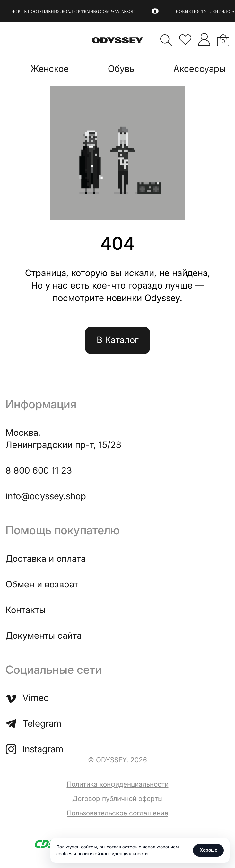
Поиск (166, 40)
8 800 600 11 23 (39, 470)
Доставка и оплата (46, 559)
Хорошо (209, 850)
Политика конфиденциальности (118, 784)
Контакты (26, 610)
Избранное (185, 39)
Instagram (34, 749)
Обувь (121, 69)
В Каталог (118, 340)
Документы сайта (44, 636)
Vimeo (27, 698)
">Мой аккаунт (204, 39)
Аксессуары (200, 69)
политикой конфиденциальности (113, 853)
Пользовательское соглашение (118, 813)
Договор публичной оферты (118, 799)
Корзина (223, 41)
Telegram (33, 724)
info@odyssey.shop (46, 496)
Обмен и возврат (42, 584)
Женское (50, 69)
